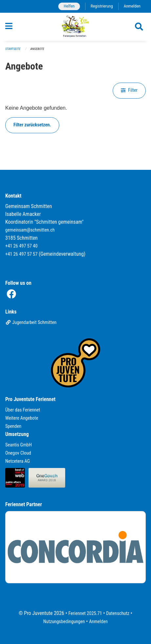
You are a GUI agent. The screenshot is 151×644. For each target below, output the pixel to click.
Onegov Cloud (18, 453)
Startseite (13, 49)
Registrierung (102, 6)
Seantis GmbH (19, 445)
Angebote (37, 49)
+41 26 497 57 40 (21, 246)
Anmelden (132, 6)
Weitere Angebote (22, 418)
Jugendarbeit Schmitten (31, 322)
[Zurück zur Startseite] (75, 27)
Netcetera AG (18, 461)
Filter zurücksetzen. (32, 125)
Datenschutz (118, 613)
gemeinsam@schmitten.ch (30, 230)
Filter (129, 90)
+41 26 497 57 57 (21, 254)
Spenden (13, 426)
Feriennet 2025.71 (85, 613)
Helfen (69, 6)
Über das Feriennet (23, 410)
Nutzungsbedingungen (64, 622)
